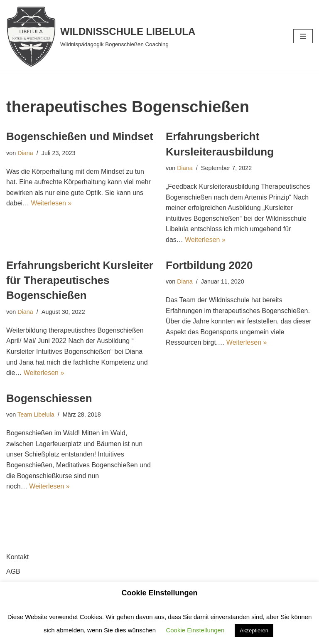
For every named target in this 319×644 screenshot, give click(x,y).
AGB (13, 571)
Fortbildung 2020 (209, 265)
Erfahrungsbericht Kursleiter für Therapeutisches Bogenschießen (80, 280)
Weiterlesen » (52, 203)
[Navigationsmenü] (303, 36)
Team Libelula (36, 415)
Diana (25, 153)
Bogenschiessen (49, 398)
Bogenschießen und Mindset (80, 136)
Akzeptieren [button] (254, 630)
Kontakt (17, 557)
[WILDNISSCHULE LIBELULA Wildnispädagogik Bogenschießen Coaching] (101, 36)
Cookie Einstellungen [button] (195, 630)
